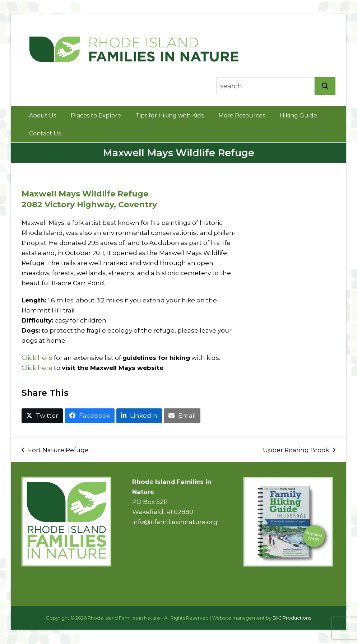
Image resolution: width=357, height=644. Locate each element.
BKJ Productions (292, 618)
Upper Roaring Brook (299, 451)
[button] (42, 416)
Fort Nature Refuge (55, 451)
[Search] (325, 86)
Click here (37, 358)
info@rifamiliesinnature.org (175, 522)
